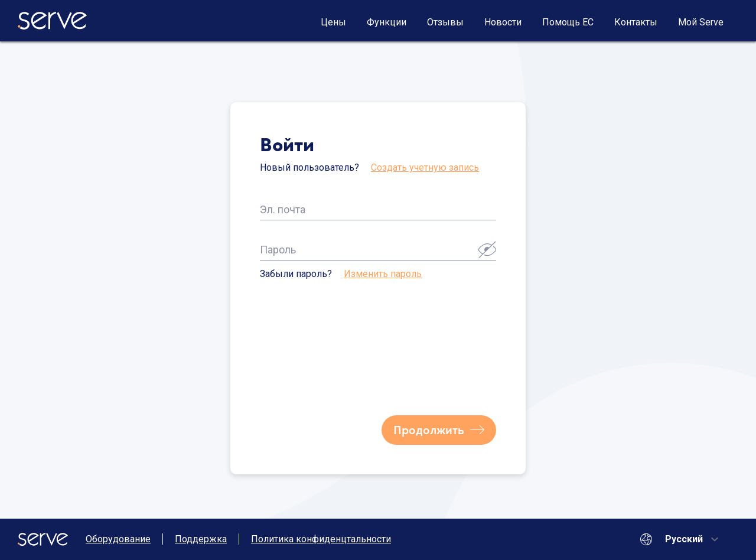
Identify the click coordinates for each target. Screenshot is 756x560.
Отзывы (445, 22)
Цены (333, 22)
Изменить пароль (383, 274)
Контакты (636, 22)
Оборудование (118, 539)
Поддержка (201, 539)
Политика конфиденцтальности (321, 539)
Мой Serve (701, 22)
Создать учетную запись (425, 167)
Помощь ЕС (568, 22)
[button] (487, 249)
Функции (387, 22)
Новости (503, 22)
